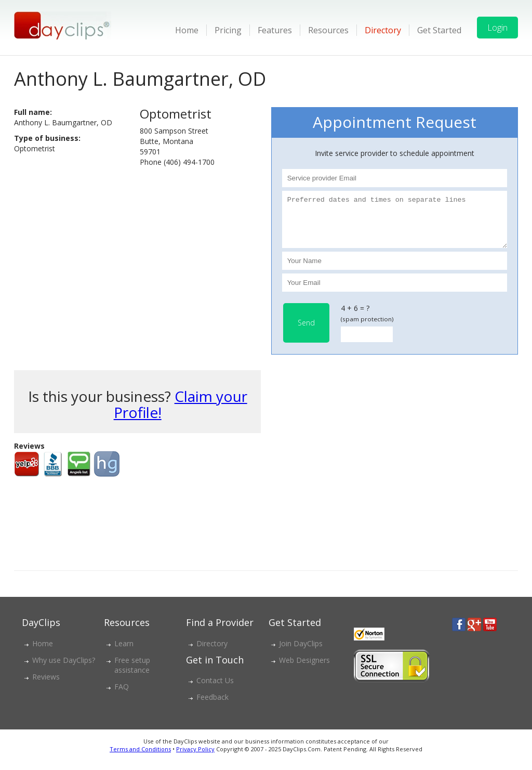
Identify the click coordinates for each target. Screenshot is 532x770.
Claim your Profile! (181, 414)
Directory (383, 30)
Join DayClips (301, 653)
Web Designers (304, 669)
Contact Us (215, 690)
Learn (124, 653)
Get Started (439, 30)
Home (187, 30)
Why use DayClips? (64, 669)
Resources (328, 30)
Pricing (228, 30)
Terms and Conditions (140, 758)
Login (497, 28)
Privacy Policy (195, 758)
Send (306, 332)
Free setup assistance (132, 674)
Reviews (46, 686)
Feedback (212, 706)
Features (275, 30)
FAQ (122, 696)
